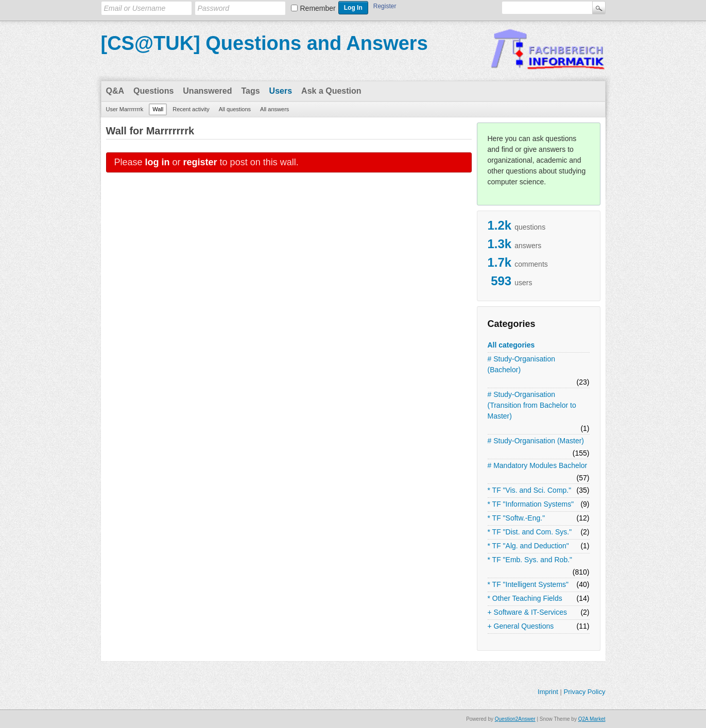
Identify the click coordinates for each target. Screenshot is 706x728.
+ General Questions (521, 626)
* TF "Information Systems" (531, 504)
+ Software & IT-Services (527, 612)
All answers (274, 109)
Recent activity (191, 109)
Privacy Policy (584, 692)
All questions (235, 109)
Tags (250, 91)
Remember (318, 8)
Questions (153, 91)
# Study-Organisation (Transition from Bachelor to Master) (532, 405)
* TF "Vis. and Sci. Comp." (530, 490)
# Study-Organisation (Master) (536, 441)
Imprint (548, 692)
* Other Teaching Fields (525, 598)
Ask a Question (331, 91)
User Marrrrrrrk (125, 109)
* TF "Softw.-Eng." (516, 518)
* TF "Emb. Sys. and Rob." (530, 560)
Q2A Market (592, 719)
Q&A (115, 91)
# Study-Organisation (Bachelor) (522, 364)
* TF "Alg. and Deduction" (528, 546)
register (200, 162)
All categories (511, 345)
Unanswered (207, 91)
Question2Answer (515, 719)
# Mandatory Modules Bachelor (538, 465)
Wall (158, 109)
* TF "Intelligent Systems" (528, 584)
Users (281, 91)
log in (158, 162)
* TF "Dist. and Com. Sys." (530, 532)
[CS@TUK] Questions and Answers (264, 43)
